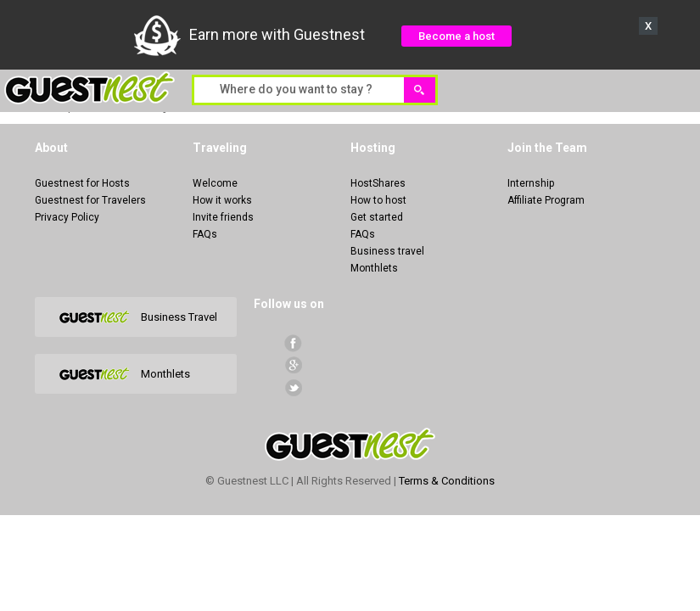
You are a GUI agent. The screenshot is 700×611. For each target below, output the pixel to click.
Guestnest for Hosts (82, 183)
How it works (222, 200)
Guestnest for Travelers (90, 200)
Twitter (293, 387)
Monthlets (374, 268)
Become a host (456, 36)
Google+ (293, 365)
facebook (293, 343)
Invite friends (223, 217)
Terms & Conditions (447, 481)
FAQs (205, 234)
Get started (377, 217)
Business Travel (179, 317)
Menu (678, 89)
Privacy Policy (67, 217)
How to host (378, 200)
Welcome (215, 183)
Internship (531, 183)
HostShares (378, 183)
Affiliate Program (546, 200)
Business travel (387, 251)
